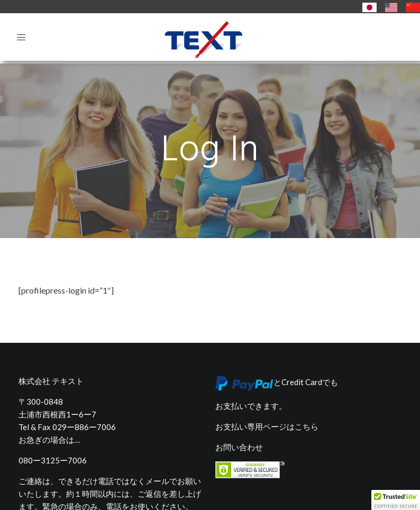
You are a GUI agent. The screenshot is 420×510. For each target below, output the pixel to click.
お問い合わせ (239, 424)
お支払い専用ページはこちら (267, 403)
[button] (396, 500)
